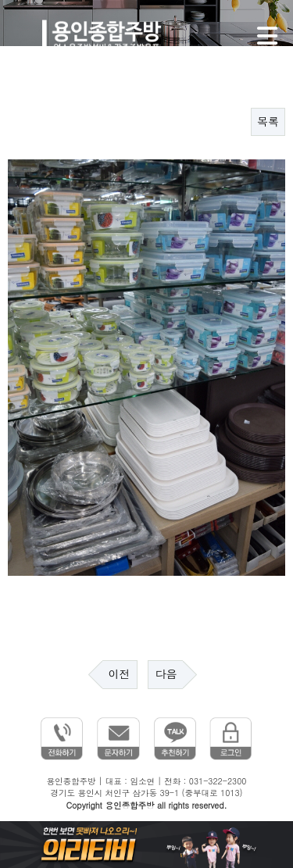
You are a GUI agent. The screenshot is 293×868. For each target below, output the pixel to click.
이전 (120, 674)
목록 (268, 122)
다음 (166, 674)
